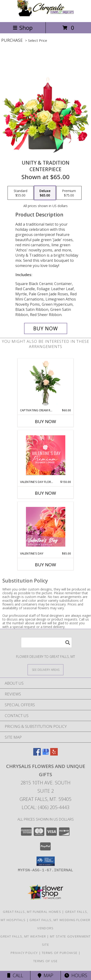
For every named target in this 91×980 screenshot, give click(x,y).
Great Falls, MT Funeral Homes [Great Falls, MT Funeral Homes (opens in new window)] (32, 912)
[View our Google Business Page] (45, 754)
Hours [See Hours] (76, 975)
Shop (23, 28)
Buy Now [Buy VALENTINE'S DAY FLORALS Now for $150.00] (45, 493)
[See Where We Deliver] (45, 669)
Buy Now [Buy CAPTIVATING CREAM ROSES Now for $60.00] (45, 421)
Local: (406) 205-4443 (45, 807)
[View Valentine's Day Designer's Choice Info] (46, 527)
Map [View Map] (45, 975)
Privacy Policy (24, 953)
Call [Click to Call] (15, 975)
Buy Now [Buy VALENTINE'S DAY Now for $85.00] (45, 565)
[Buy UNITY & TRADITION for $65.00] (46, 328)
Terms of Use (45, 961)
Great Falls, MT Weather (23, 936)
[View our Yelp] (54, 754)
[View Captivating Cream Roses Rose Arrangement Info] (46, 383)
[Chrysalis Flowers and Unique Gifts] (45, 15)
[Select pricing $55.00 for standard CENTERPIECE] (21, 193)
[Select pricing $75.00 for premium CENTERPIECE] (69, 193)
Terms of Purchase (60, 953)
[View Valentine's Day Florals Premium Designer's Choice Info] (46, 455)
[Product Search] (46, 642)
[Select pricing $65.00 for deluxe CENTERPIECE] (45, 193)
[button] (46, 861)
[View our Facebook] (37, 754)
